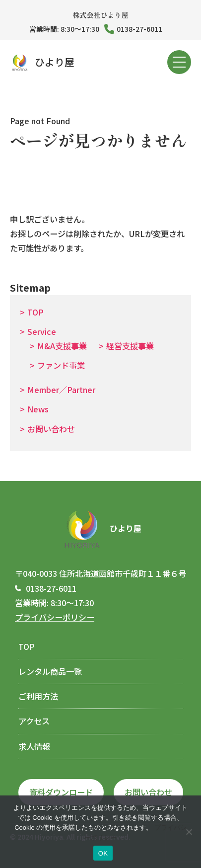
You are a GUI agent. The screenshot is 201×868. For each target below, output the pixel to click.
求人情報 (34, 746)
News (38, 409)
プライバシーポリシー (55, 617)
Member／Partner (61, 390)
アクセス (34, 721)
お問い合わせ (51, 429)
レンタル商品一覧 (50, 671)
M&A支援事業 (62, 346)
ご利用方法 (38, 696)
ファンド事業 (61, 365)
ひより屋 (42, 62)
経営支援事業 (130, 346)
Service (42, 331)
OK (103, 853)
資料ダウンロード (61, 792)
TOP (35, 312)
